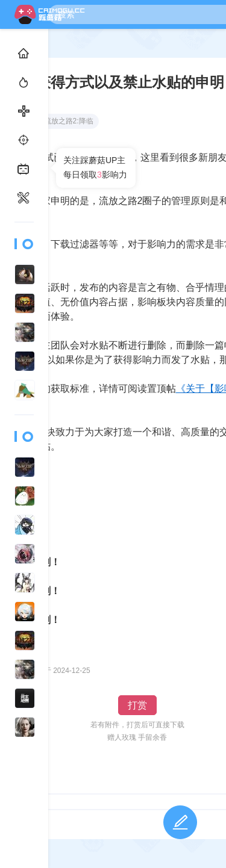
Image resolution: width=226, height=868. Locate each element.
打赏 (137, 705)
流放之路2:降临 (64, 121)
